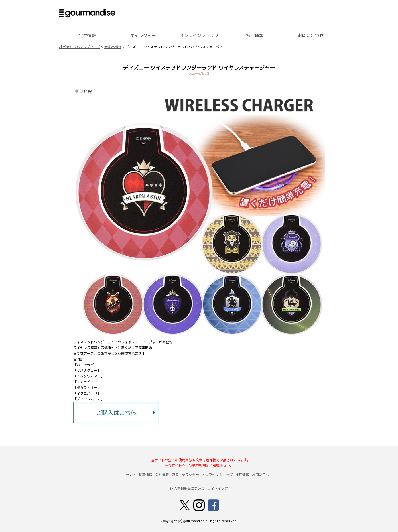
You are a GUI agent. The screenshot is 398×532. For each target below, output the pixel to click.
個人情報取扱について (187, 488)
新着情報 (145, 475)
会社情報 (87, 35)
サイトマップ (218, 488)
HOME (131, 475)
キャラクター (143, 35)
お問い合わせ (311, 35)
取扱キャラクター (185, 475)
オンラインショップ (199, 35)
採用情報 (255, 35)
